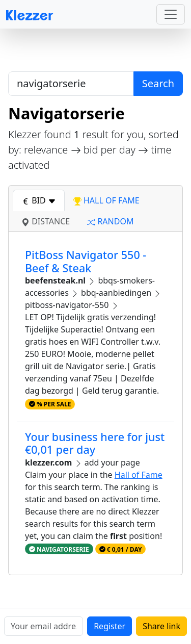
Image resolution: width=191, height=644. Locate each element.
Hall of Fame (139, 475)
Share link (161, 626)
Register (110, 626)
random (110, 221)
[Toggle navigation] (171, 14)
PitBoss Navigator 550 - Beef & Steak (86, 261)
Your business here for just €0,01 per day (95, 443)
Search (158, 83)
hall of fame (106, 200)
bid (39, 200)
